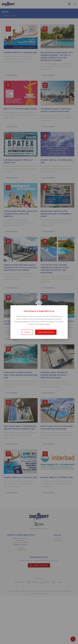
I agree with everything (46, 332)
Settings (27, 332)
